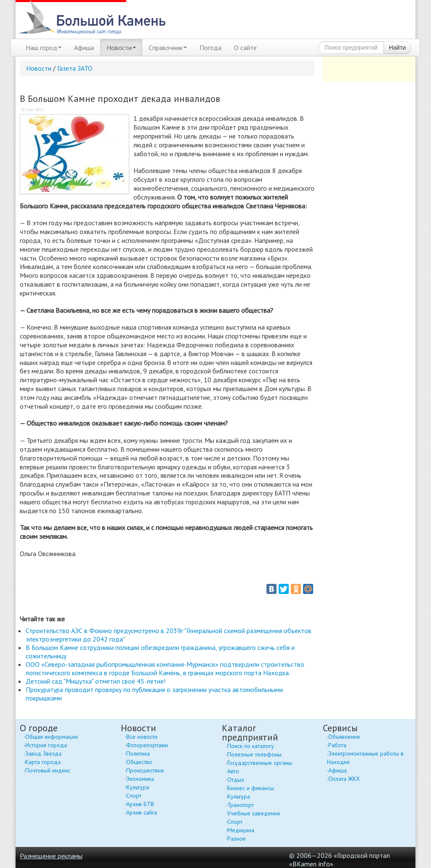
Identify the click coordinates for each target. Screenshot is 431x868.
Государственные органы (260, 763)
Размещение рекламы (51, 856)
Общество (139, 762)
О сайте (245, 48)
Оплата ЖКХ (344, 779)
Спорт (134, 796)
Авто (233, 771)
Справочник (168, 48)
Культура (138, 787)
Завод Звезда (43, 754)
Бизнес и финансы (251, 788)
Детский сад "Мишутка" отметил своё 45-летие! (96, 681)
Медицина (241, 830)
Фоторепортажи (147, 745)
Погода (210, 48)
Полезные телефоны (254, 754)
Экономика (140, 779)
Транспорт (241, 805)
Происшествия (145, 770)
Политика (138, 754)
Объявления (344, 737)
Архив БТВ (140, 804)
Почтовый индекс (48, 770)
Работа (337, 745)
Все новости (142, 737)
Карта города (43, 762)
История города (46, 745)
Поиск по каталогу (251, 746)
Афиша (84, 48)
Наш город (44, 48)
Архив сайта (142, 812)
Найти (397, 48)
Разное (237, 839)
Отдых (236, 780)
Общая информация (52, 737)
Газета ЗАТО (75, 68)
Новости (121, 48)
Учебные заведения (254, 813)
